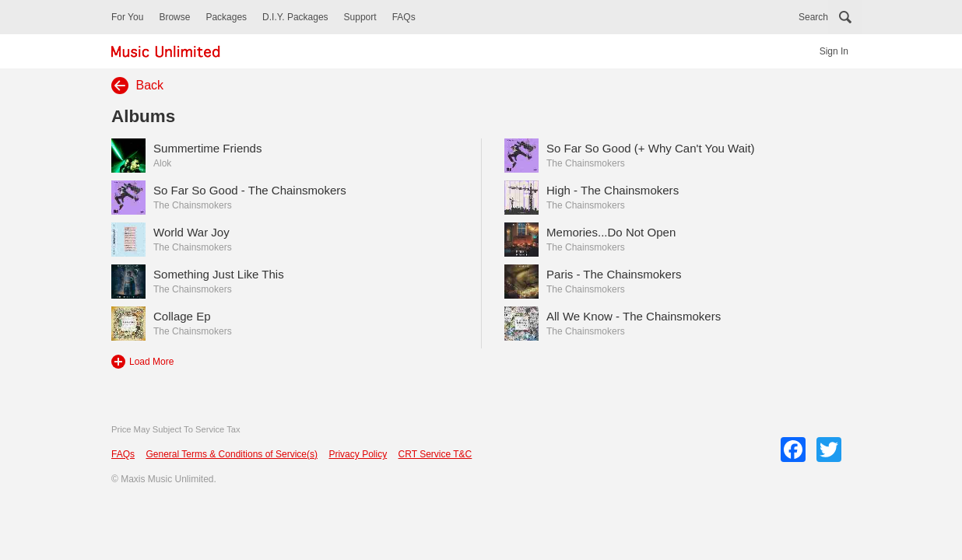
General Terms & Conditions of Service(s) (232, 454)
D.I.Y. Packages (295, 17)
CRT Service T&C (435, 454)
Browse (174, 17)
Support (360, 17)
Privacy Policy (358, 454)
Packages (226, 17)
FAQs (404, 17)
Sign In (834, 51)
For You (127, 17)
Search (813, 17)
